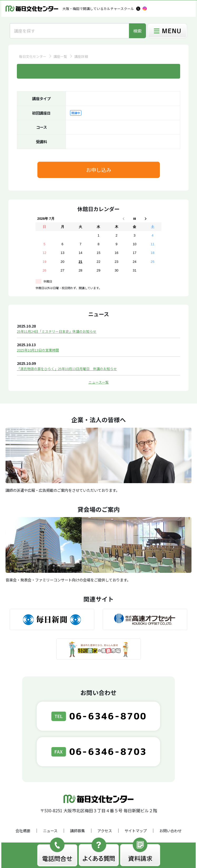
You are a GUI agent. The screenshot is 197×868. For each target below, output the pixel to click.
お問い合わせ (170, 831)
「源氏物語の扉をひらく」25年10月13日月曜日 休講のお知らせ (67, 369)
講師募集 (77, 831)
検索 (137, 31)
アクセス (105, 831)
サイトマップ (136, 831)
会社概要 (23, 831)
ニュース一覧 (99, 382)
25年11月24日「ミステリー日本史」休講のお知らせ (57, 331)
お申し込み (99, 170)
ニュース (50, 831)
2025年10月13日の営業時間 (38, 350)
